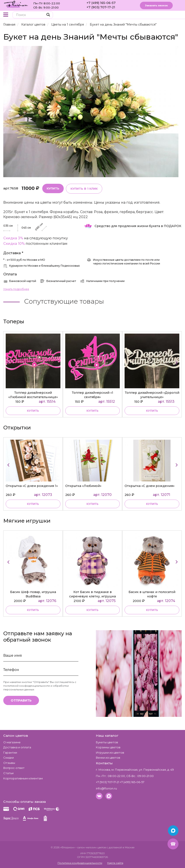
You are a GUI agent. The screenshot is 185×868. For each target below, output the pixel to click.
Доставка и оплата (17, 747)
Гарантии (10, 752)
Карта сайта (115, 863)
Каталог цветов (33, 24)
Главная (9, 24)
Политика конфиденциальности (80, 863)
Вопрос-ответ (14, 768)
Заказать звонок (156, 5)
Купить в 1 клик (84, 189)
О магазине (12, 742)
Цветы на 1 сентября (68, 24)
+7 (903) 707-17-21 (101, 7)
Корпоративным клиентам (23, 778)
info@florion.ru (106, 788)
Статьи (8, 773)
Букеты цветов (107, 742)
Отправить (21, 700)
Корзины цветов (108, 747)
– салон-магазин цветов (91, 847)
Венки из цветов (108, 758)
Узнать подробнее (16, 289)
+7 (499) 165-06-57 (101, 3)
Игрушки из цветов (110, 752)
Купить (53, 188)
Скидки (9, 758)
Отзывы (9, 763)
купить (33, 411)
